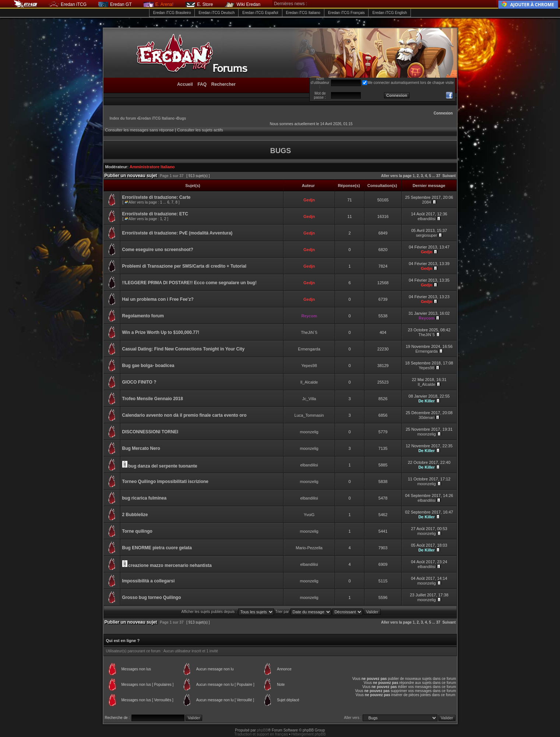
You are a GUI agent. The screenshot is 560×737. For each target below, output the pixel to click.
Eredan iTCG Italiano (303, 13)
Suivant (449, 176)
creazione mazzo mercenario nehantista (170, 565)
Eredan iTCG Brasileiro (172, 13)
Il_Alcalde (309, 382)
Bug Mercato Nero (141, 448)
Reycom (309, 316)
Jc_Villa (309, 399)
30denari (427, 417)
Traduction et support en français (261, 734)
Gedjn (309, 200)
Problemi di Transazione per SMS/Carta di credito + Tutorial (184, 266)
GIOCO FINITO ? (139, 382)
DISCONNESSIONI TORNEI (150, 432)
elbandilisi (426, 219)
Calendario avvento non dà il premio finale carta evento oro (184, 415)
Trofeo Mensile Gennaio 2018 (153, 399)
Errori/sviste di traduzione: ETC (155, 214)
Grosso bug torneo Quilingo (152, 597)
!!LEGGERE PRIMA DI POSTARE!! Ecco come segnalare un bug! (189, 283)
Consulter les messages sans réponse (140, 130)
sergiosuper (427, 235)
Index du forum (123, 118)
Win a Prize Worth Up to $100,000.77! (161, 332)
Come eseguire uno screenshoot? (158, 250)
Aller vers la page (397, 176)
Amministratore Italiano (152, 167)
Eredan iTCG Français (346, 13)
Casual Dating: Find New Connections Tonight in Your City (184, 349)
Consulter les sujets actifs (200, 130)
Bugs (181, 118)
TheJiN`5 (309, 332)
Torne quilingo (137, 531)
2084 (426, 202)
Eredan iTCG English (390, 13)
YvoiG (309, 515)
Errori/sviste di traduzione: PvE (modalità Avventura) (177, 233)
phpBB (263, 730)
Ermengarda (309, 349)
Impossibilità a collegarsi (149, 581)
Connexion (443, 113)
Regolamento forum (143, 316)
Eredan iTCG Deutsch (216, 13)
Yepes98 (309, 366)
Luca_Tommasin (309, 415)
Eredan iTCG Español (260, 13)
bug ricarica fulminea (145, 498)
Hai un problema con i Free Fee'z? (158, 299)
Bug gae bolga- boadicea (148, 366)
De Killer (427, 401)
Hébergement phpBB (308, 734)
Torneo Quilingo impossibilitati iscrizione (165, 482)
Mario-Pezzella (309, 548)
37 (438, 176)
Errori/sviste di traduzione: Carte (156, 197)
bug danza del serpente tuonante (163, 466)
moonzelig (309, 432)
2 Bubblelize (135, 515)
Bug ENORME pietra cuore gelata (157, 548)
